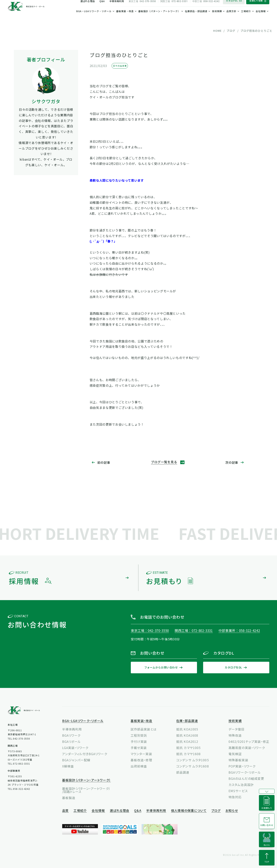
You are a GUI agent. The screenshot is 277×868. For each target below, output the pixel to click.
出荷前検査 (139, 766)
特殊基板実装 (238, 760)
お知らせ (232, 811)
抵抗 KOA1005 (187, 729)
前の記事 (104, 462)
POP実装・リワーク (242, 766)
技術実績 (217, 17)
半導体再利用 (117, 7)
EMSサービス (238, 791)
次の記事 (232, 462)
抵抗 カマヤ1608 (188, 754)
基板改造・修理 (141, 760)
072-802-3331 (174, 8)
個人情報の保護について (189, 811)
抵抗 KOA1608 (187, 735)
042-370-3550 (142, 8)
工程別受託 (139, 735)
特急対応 (235, 797)
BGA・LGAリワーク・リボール (94, 17)
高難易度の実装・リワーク (247, 748)
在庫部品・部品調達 (196, 17)
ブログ (216, 811)
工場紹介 (246, 17)
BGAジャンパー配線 (76, 760)
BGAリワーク (71, 735)
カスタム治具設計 (241, 785)
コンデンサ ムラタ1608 (193, 766)
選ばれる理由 (88, 7)
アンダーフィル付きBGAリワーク (85, 754)
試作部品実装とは (144, 729)
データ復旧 (237, 729)
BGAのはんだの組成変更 (246, 778)
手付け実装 (139, 741)
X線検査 (68, 766)
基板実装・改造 (125, 17)
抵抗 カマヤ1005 (188, 748)
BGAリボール (72, 741)
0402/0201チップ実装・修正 (249, 741)
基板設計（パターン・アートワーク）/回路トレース (86, 790)
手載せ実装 (139, 748)
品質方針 (231, 17)
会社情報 (261, 17)
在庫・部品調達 (187, 721)
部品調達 (183, 772)
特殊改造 (235, 735)
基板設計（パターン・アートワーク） (159, 17)
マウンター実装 (141, 754)
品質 (65, 811)
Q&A (102, 7)
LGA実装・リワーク (75, 748)
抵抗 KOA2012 (187, 741)
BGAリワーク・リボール (245, 772)
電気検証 (235, 754)
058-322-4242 (206, 8)
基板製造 (69, 798)
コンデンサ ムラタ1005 (193, 760)
